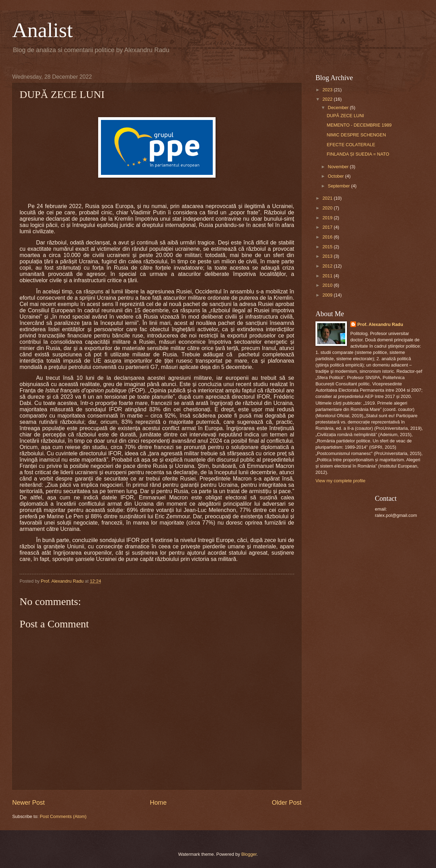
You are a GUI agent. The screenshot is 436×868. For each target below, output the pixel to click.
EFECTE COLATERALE (351, 145)
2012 (328, 266)
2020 (328, 208)
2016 (328, 237)
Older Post (287, 803)
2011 (328, 276)
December (339, 108)
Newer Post (28, 803)
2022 (328, 99)
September (339, 186)
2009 (328, 295)
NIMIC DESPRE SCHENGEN (356, 135)
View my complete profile (340, 481)
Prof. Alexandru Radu (380, 324)
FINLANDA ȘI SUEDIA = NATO (358, 154)
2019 (328, 218)
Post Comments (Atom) (63, 816)
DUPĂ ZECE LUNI (345, 116)
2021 (328, 198)
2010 (328, 285)
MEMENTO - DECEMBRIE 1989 (359, 125)
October (336, 176)
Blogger (249, 854)
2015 (328, 247)
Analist (42, 30)
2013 (328, 256)
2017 (328, 227)
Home (158, 803)
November (339, 167)
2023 (328, 90)
